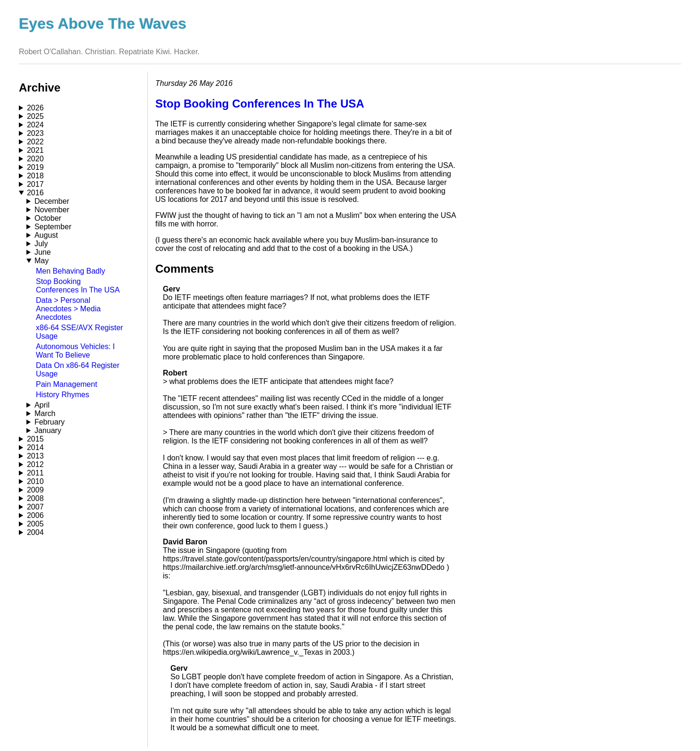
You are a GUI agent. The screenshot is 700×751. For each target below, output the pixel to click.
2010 (35, 481)
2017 (35, 184)
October (48, 218)
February (50, 422)
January (48, 430)
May (42, 261)
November (52, 210)
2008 (35, 498)
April (42, 405)
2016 (35, 193)
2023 (35, 133)
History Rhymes (63, 395)
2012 (35, 464)
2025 (35, 116)
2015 (35, 439)
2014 (35, 447)
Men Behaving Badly (71, 271)
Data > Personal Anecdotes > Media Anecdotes (68, 309)
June (43, 252)
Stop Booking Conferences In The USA (78, 286)
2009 (35, 490)
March (45, 413)
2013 (35, 456)
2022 (35, 142)
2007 (35, 507)
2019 (35, 167)
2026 (35, 108)
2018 (35, 176)
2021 (35, 150)
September (53, 227)
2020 (35, 159)
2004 (35, 532)
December (52, 201)
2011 (35, 473)
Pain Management (67, 384)
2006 (35, 515)
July (41, 244)
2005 (35, 524)
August (46, 235)
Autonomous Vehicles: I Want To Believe (75, 351)
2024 (35, 125)
